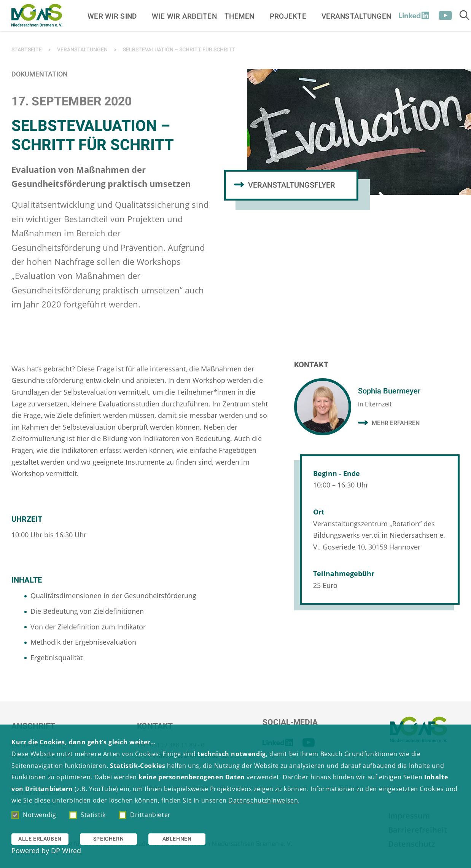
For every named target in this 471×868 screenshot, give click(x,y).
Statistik (87, 815)
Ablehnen (177, 839)
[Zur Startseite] (37, 15)
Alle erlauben (40, 839)
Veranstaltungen (356, 16)
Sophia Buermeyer (389, 391)
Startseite (27, 50)
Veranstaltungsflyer (292, 185)
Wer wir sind (112, 16)
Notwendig (34, 815)
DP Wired (66, 850)
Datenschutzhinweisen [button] (263, 800)
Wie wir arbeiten (184, 16)
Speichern (108, 839)
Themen (239, 16)
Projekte (288, 16)
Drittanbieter (145, 815)
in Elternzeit (375, 404)
